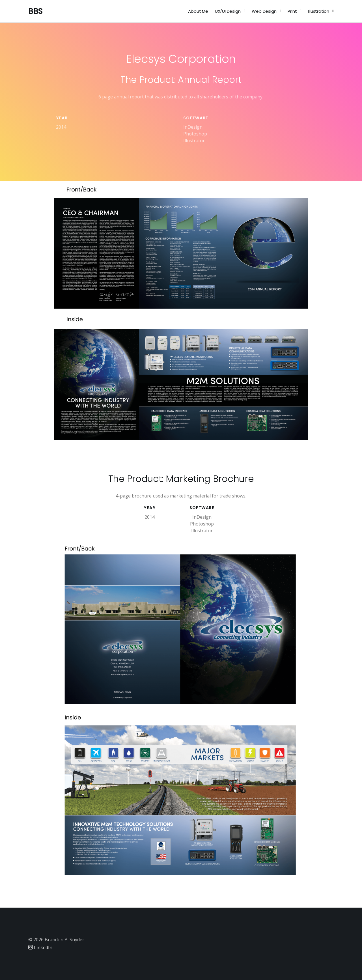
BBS (35, 11)
